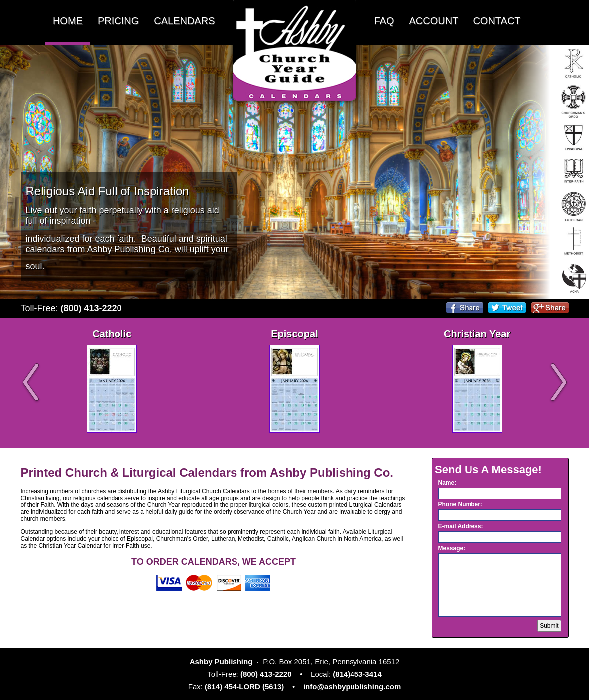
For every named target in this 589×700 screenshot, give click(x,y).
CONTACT (497, 21)
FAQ (384, 21)
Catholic (112, 334)
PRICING (118, 21)
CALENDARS (184, 21)
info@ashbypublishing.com (352, 686)
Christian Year (477, 334)
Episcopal (294, 334)
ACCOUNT (434, 21)
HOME (68, 21)
